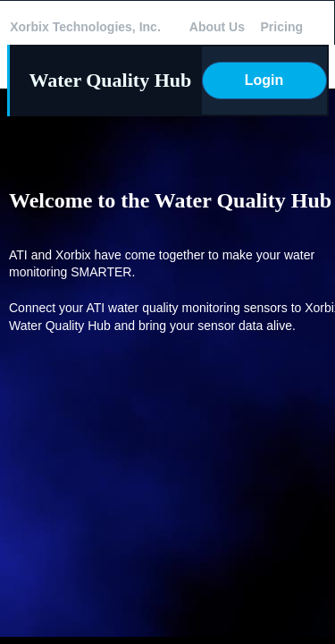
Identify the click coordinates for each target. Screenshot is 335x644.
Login (264, 80)
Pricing (282, 27)
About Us (217, 27)
